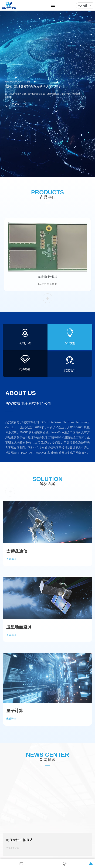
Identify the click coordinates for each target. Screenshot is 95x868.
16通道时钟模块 (47, 276)
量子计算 (15, 732)
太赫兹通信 (17, 573)
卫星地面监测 (19, 649)
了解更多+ (15, 104)
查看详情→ (12, 740)
